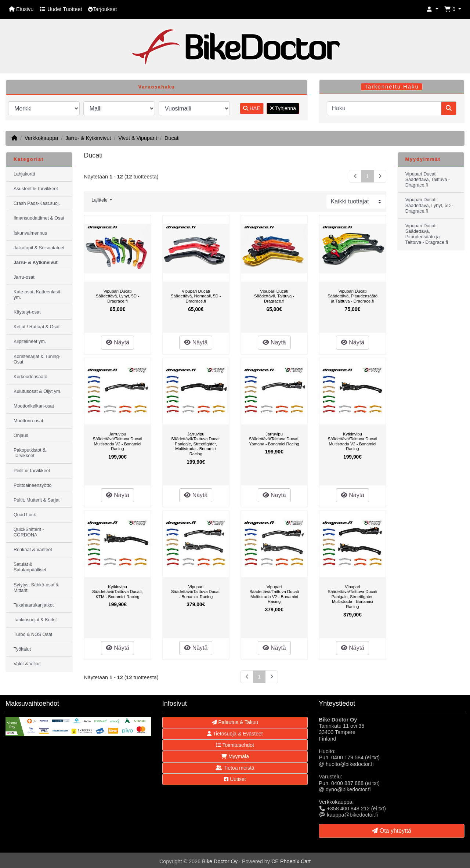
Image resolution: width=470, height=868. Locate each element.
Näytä (117, 342)
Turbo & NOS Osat (33, 634)
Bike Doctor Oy (220, 861)
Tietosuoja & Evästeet (235, 734)
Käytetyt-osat (27, 312)
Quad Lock (25, 515)
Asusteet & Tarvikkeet (36, 189)
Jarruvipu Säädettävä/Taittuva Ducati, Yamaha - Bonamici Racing (274, 439)
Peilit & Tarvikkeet (32, 471)
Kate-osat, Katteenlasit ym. (37, 295)
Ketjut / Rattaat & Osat (37, 327)
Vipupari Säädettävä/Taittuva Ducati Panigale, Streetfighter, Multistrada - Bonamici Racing (353, 597)
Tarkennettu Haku (392, 87)
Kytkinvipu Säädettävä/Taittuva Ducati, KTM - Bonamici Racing (117, 592)
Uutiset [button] (235, 779)
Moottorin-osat (28, 421)
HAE (252, 108)
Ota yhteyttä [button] (392, 831)
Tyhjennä (283, 108)
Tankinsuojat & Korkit (35, 620)
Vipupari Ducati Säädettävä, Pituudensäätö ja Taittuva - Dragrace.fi (352, 296)
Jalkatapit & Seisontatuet (39, 248)
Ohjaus (21, 435)
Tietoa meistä (235, 768)
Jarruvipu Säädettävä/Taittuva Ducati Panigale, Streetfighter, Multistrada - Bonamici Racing (196, 444)
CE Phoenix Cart (291, 861)
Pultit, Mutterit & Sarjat (37, 500)
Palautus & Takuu (235, 722)
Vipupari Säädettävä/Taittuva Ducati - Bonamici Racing (196, 592)
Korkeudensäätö (30, 377)
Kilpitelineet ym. (30, 341)
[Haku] (384, 108)
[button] (433, 9)
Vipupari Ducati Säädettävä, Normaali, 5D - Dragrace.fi (196, 296)
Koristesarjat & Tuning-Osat (37, 359)
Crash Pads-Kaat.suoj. (37, 203)
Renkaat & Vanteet (33, 550)
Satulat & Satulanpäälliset (30, 567)
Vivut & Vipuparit (138, 138)
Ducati (172, 138)
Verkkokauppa (41, 138)
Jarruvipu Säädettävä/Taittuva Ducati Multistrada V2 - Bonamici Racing (118, 442)
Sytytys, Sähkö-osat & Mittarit (36, 588)
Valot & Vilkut (27, 664)
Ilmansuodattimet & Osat (39, 218)
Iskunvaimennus (30, 233)
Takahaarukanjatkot (34, 605)
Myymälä (235, 756)
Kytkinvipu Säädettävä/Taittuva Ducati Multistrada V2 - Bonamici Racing (353, 442)
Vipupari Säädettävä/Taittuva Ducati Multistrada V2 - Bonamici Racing (274, 594)
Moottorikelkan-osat (34, 406)
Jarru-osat (24, 277)
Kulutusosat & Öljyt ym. (37, 391)
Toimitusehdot (235, 745)
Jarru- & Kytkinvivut (88, 138)
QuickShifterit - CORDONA (29, 532)
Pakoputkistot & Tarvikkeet (30, 453)
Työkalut (22, 649)
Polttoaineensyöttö (33, 485)
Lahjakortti (24, 174)
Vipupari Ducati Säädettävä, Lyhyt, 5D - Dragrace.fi (117, 296)
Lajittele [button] (100, 200)
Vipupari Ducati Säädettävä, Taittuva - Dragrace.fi (274, 296)
